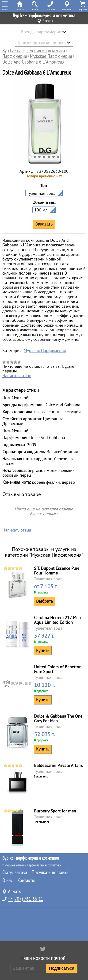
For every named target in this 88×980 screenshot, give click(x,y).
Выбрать (45, 601)
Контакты (26, 880)
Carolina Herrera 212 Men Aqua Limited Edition (57, 620)
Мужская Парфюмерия (45, 351)
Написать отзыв (17, 376)
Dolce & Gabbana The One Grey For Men (58, 719)
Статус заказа (15, 873)
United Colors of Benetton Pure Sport (58, 669)
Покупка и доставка (50, 873)
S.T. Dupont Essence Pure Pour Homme (57, 571)
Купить (43, 651)
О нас (8, 880)
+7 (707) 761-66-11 (26, 899)
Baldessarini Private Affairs (58, 766)
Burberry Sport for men (55, 811)
